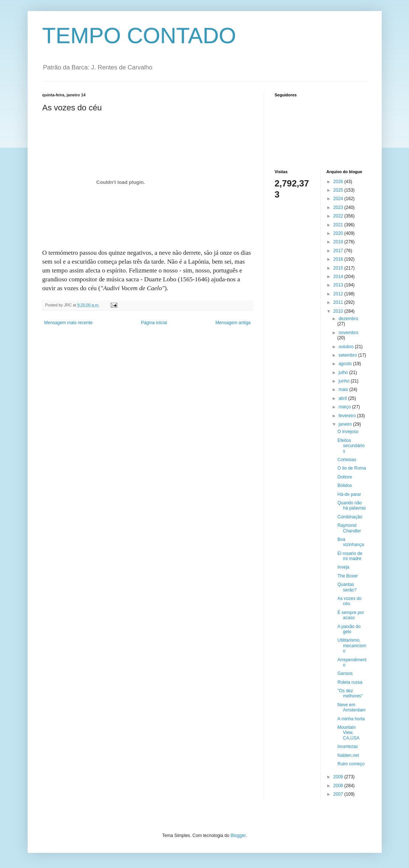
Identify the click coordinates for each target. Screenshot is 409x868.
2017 (339, 251)
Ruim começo (351, 764)
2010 (339, 311)
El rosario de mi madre (350, 556)
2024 (339, 199)
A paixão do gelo (349, 629)
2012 (339, 294)
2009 (339, 777)
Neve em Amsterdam (351, 707)
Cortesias (347, 460)
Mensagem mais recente (68, 323)
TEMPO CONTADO (139, 36)
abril (343, 398)
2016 (339, 259)
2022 (339, 216)
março (345, 407)
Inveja (343, 567)
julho (344, 373)
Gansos (345, 673)
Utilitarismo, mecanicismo (352, 646)
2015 (339, 268)
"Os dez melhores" (350, 693)
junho (345, 381)
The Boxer (348, 576)
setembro (348, 355)
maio (344, 390)
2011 (339, 302)
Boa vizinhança (351, 542)
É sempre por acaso (351, 615)
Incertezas (348, 747)
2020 (339, 233)
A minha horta (351, 719)
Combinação (350, 517)
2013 (339, 285)
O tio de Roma (352, 468)
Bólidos (345, 486)
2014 (339, 277)
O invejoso (348, 432)
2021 (339, 225)
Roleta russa (350, 682)
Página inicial (154, 323)
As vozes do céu (349, 601)
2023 (339, 207)
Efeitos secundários (351, 446)
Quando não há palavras (352, 505)
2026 (339, 182)
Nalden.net (348, 755)
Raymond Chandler (349, 528)
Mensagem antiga (233, 323)
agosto (346, 364)
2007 (339, 794)
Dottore (345, 477)
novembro (348, 333)
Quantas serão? (347, 587)
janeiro (346, 424)
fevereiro (348, 416)
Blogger (238, 836)
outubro (347, 347)
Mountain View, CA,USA (349, 733)
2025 (339, 190)
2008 (339, 786)
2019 (339, 242)
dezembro (348, 319)
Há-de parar (349, 494)
